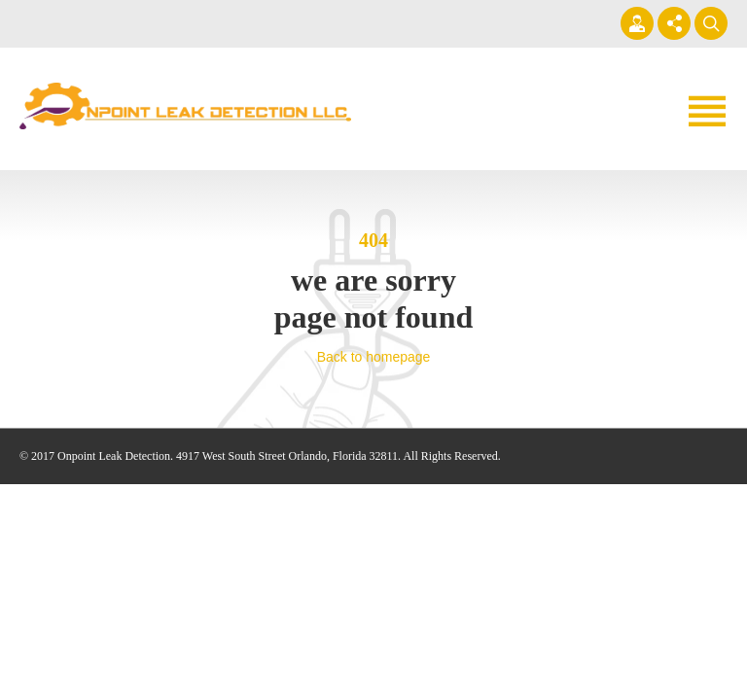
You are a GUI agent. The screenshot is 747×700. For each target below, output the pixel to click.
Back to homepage (374, 357)
